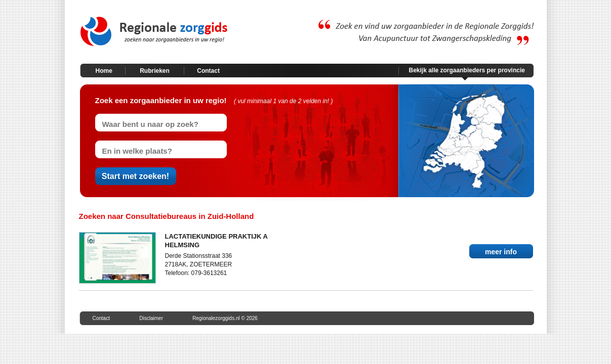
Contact (208, 71)
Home (104, 71)
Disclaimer (151, 318)
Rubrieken (155, 71)
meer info (501, 252)
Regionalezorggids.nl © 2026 (225, 318)
